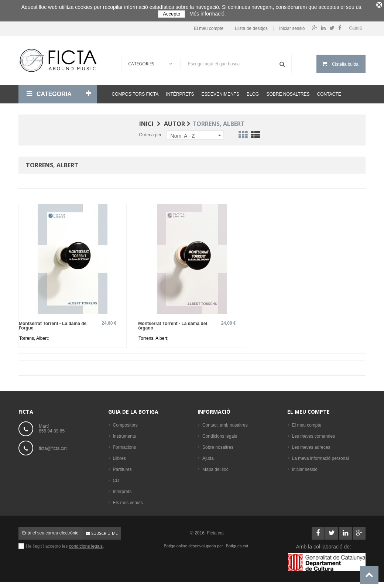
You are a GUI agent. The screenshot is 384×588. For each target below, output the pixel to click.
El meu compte (209, 26)
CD (116, 478)
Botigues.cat (237, 544)
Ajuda (208, 456)
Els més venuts (128, 500)
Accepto (172, 14)
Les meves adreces (311, 445)
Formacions (125, 445)
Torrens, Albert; (34, 336)
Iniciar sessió (292, 26)
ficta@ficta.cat (53, 446)
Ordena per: (151, 133)
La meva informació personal (320, 456)
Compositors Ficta (135, 92)
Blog (253, 92)
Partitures (122, 467)
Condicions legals (220, 434)
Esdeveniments (220, 92)
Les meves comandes (314, 434)
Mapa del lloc (215, 467)
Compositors (125, 423)
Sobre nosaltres (288, 92)
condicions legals (86, 544)
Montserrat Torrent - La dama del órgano (172, 323)
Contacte (329, 92)
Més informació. (208, 14)
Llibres (119, 456)
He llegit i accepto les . (65, 544)
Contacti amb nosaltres (225, 423)
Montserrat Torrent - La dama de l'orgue (53, 323)
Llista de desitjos (251, 26)
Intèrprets (180, 92)
